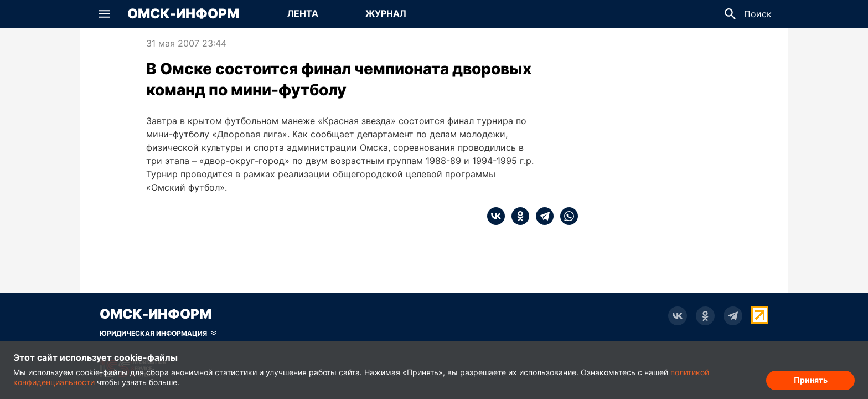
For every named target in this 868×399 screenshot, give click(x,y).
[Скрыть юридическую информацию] (158, 334)
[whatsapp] (566, 216)
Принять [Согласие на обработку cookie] (811, 380)
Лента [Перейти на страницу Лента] (303, 13)
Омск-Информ (183, 14)
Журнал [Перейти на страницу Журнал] (386, 13)
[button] (105, 14)
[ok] (517, 216)
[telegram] (541, 216)
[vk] (496, 216)
